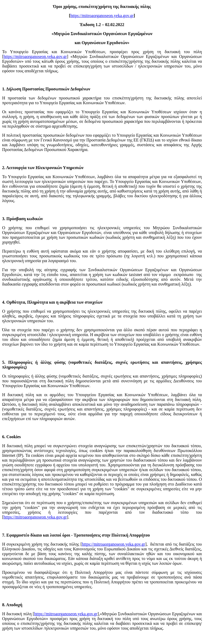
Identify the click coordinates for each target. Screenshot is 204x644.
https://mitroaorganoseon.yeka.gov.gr (102, 16)
